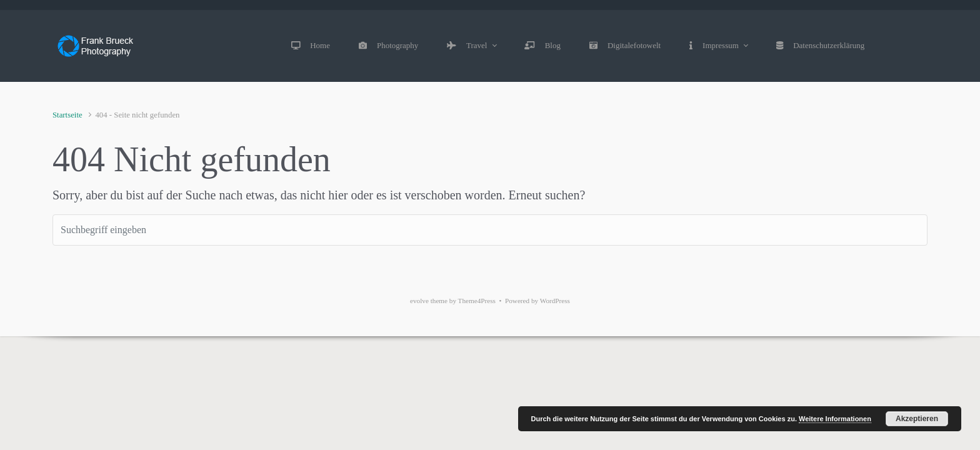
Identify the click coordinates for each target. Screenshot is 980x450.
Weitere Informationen (835, 419)
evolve (419, 301)
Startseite (67, 115)
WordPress (555, 301)
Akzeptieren (917, 419)
